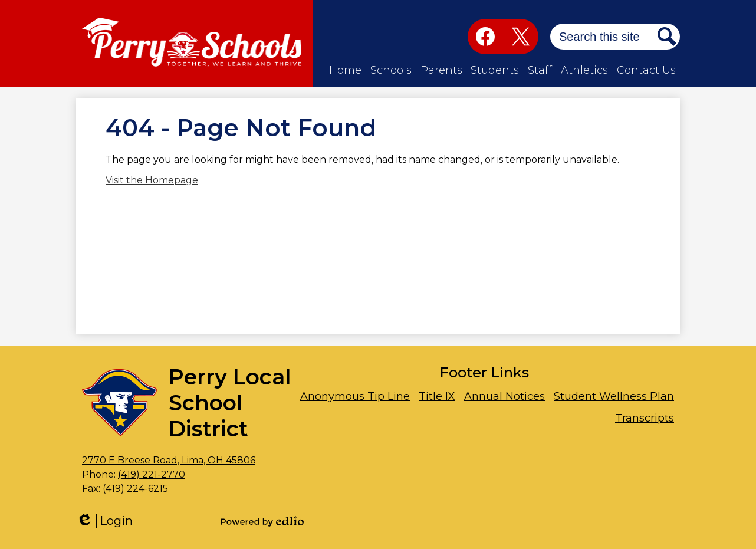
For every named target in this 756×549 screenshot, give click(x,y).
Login (104, 521)
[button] (345, 70)
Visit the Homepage (152, 180)
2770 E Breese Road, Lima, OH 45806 (169, 460)
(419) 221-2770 (152, 474)
